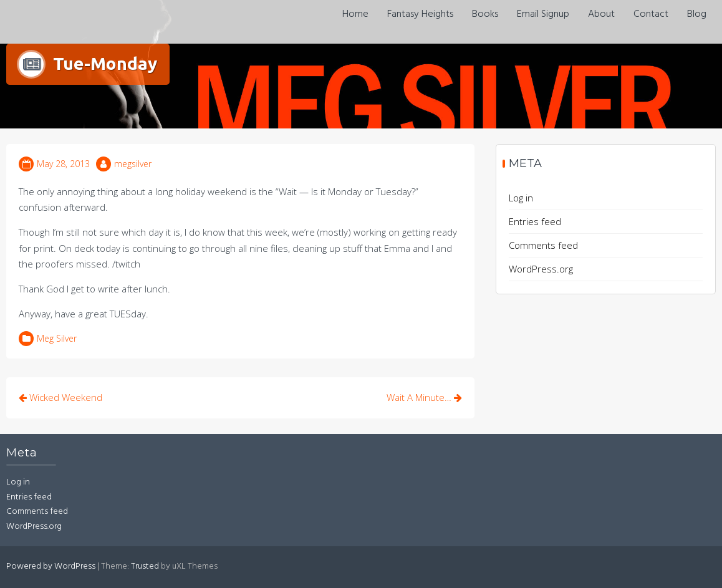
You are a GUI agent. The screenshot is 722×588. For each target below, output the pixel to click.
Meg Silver (57, 338)
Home (355, 14)
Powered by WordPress (51, 566)
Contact (651, 14)
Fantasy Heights (420, 14)
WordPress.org (541, 269)
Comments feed (543, 245)
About (601, 14)
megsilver (133, 164)
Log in (521, 198)
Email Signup (543, 14)
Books (485, 14)
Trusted (145, 566)
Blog (697, 14)
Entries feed (535, 221)
